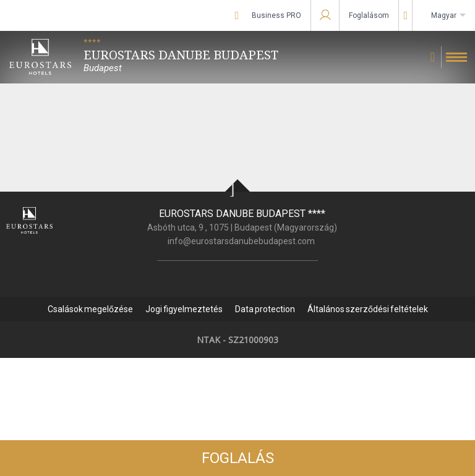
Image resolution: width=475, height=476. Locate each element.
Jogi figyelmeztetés (184, 309)
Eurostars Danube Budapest (242, 214)
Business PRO (276, 15)
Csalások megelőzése (90, 309)
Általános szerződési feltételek (368, 309)
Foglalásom (369, 15)
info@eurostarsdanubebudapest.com (241, 241)
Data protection (265, 309)
